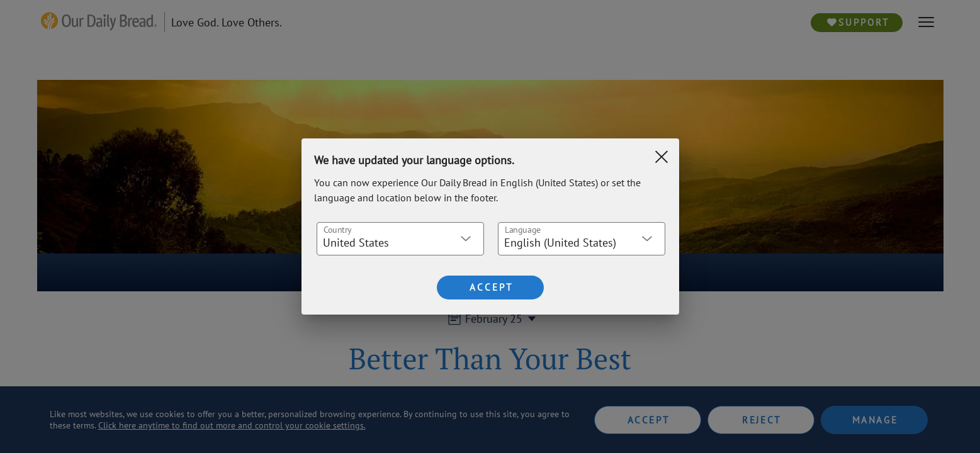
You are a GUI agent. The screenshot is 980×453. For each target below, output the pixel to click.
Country (337, 230)
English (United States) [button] (560, 243)
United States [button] (356, 243)
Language (522, 230)
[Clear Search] (662, 157)
